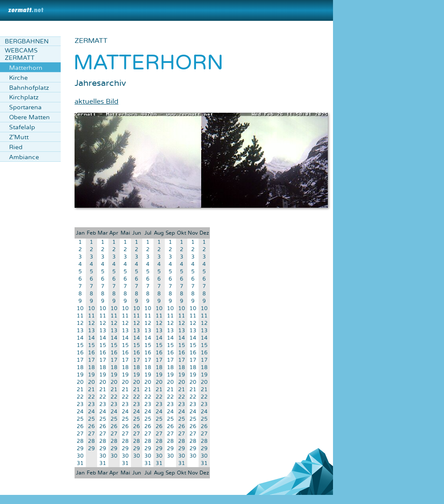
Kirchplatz (24, 97)
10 (80, 309)
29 (80, 449)
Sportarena (25, 107)
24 (80, 412)
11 (80, 316)
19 (80, 375)
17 (80, 360)
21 (80, 390)
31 (80, 463)
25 (80, 419)
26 (80, 427)
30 (80, 456)
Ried (16, 147)
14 (80, 338)
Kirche (18, 78)
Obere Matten (29, 117)
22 (80, 397)
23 (80, 404)
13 (80, 331)
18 (80, 368)
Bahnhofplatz (29, 88)
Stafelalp (22, 127)
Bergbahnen (27, 41)
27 (80, 434)
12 (80, 323)
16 (80, 353)
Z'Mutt (19, 137)
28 (80, 441)
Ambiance (24, 157)
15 (80, 345)
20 (80, 382)
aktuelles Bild (96, 101)
